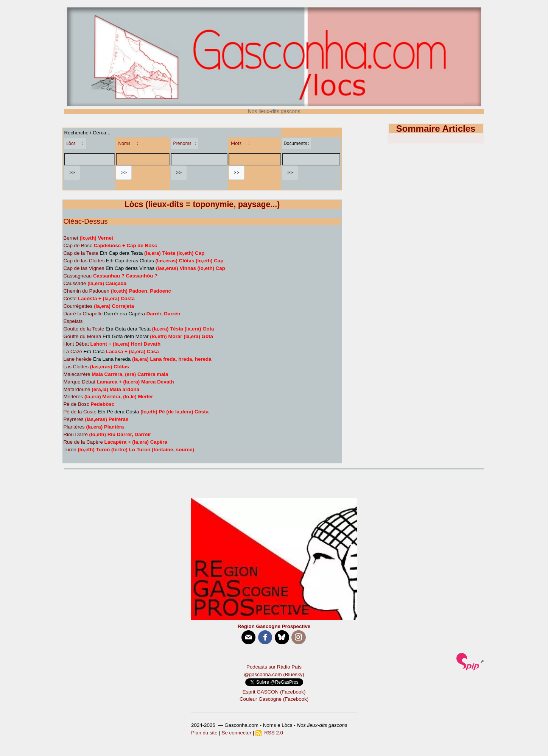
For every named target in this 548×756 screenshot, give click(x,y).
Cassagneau (77, 276)
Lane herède (77, 359)
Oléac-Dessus (85, 221)
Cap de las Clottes (84, 261)
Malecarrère (77, 374)
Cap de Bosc (78, 246)
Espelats (73, 321)
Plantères (74, 427)
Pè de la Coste (80, 412)
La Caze (73, 352)
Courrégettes (78, 306)
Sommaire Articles (436, 129)
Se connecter (237, 733)
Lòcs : (75, 143)
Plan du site (204, 733)
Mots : (240, 143)
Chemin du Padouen (86, 291)
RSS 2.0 (269, 733)
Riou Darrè (75, 434)
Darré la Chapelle (83, 314)
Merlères (73, 397)
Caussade (75, 283)
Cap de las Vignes (84, 268)
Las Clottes (76, 367)
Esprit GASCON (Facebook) (274, 692)
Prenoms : (184, 143)
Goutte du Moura (82, 336)
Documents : (296, 143)
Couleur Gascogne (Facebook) (274, 699)
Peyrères (73, 419)
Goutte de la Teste (84, 329)
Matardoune (77, 389)
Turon (70, 450)
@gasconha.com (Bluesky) (274, 674)
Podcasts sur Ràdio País (274, 667)
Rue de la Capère (83, 442)
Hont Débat (76, 344)
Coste (70, 299)
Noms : (128, 143)
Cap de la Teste (81, 253)
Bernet (71, 238)
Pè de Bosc (76, 404)
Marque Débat (79, 382)
